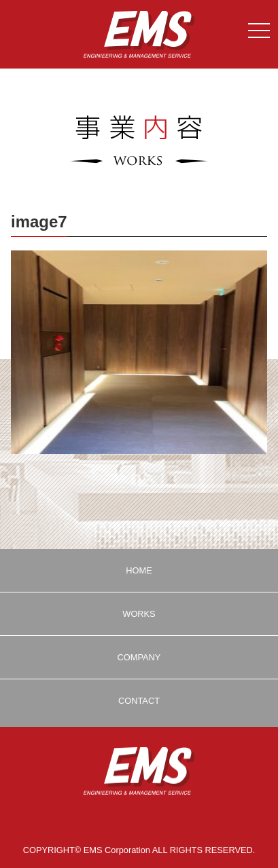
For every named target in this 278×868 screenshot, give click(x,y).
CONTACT (139, 701)
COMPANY (139, 657)
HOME (139, 570)
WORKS (139, 614)
